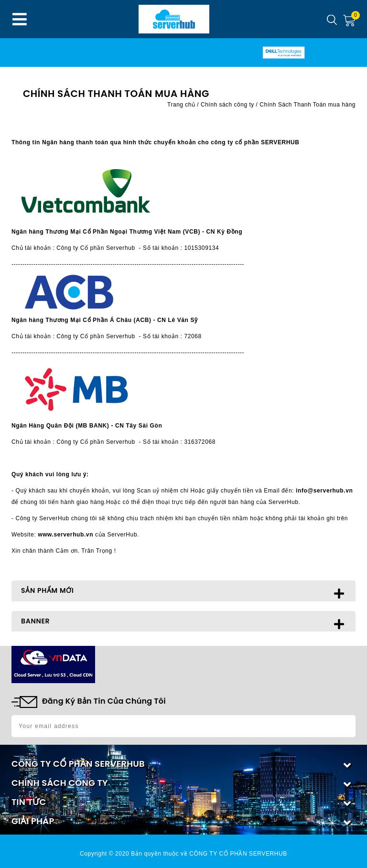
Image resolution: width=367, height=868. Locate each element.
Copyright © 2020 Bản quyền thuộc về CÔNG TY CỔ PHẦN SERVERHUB (183, 854)
